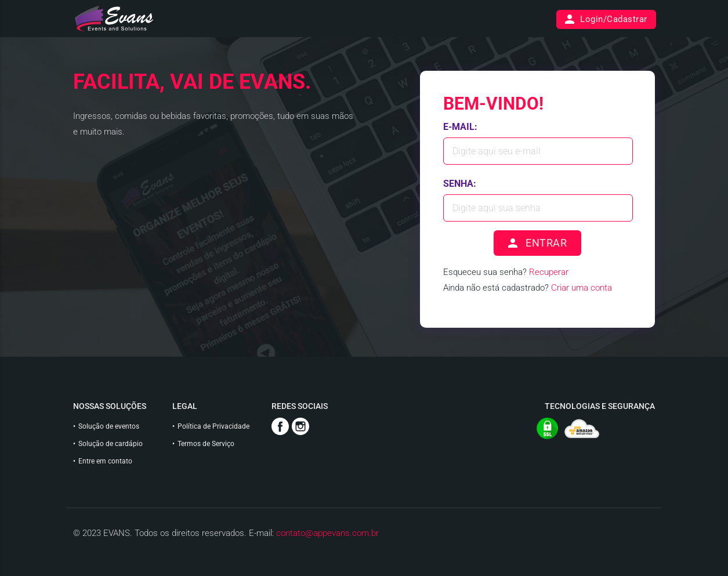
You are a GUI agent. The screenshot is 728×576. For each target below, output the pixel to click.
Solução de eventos (109, 426)
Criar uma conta (582, 288)
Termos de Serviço (206, 444)
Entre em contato (105, 461)
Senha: (460, 184)
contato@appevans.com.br (327, 533)
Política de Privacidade (213, 426)
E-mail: (460, 127)
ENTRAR (536, 243)
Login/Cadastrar (605, 19)
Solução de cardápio (111, 444)
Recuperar (549, 272)
